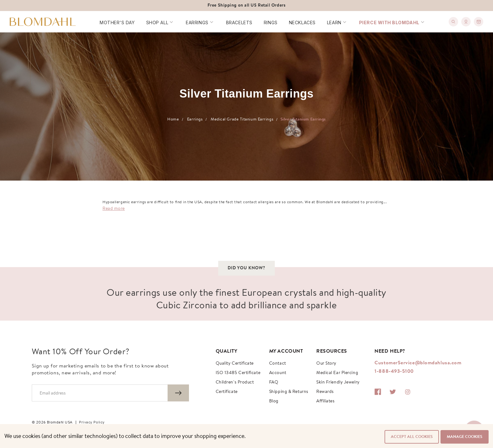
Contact (278, 364)
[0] (479, 20)
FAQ (274, 383)
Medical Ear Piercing (337, 373)
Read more (114, 209)
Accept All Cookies (410, 437)
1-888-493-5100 (394, 372)
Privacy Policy (92, 423)
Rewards (325, 392)
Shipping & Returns (289, 392)
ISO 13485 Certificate (238, 373)
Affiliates (326, 401)
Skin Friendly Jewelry (338, 383)
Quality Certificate (235, 364)
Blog (274, 401)
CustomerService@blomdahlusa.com (418, 363)
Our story (326, 364)
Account (278, 373)
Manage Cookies (465, 437)
